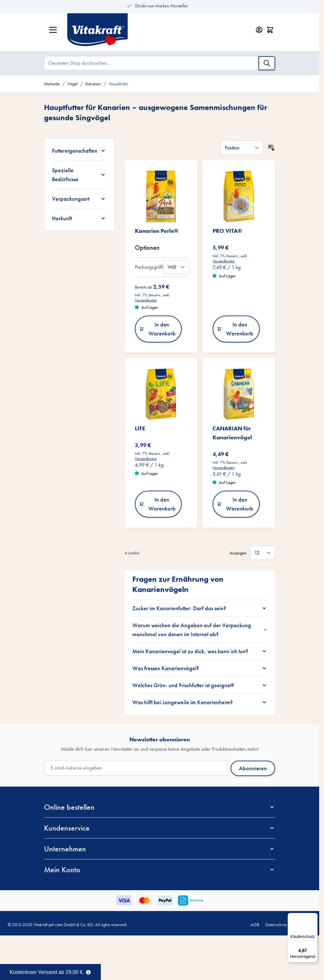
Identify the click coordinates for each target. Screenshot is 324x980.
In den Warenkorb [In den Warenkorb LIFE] (158, 504)
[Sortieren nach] (242, 148)
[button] (160, 807)
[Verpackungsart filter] (79, 199)
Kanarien (93, 84)
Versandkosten (146, 300)
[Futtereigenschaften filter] (79, 151)
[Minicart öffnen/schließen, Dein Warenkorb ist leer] (270, 30)
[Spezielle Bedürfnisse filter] (79, 175)
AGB (255, 925)
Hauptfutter (118, 84)
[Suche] (267, 63)
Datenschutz (276, 925)
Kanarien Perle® (157, 231)
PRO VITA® (227, 231)
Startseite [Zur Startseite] (52, 84)
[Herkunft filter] (79, 218)
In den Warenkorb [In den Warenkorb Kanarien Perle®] (158, 329)
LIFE (140, 428)
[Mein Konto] (259, 30)
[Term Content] (88, 972)
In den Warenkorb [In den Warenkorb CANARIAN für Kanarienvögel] (235, 504)
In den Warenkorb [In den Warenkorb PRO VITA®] (235, 329)
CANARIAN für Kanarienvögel (232, 433)
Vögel (73, 84)
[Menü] (314, 917)
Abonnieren (253, 768)
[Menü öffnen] (53, 30)
